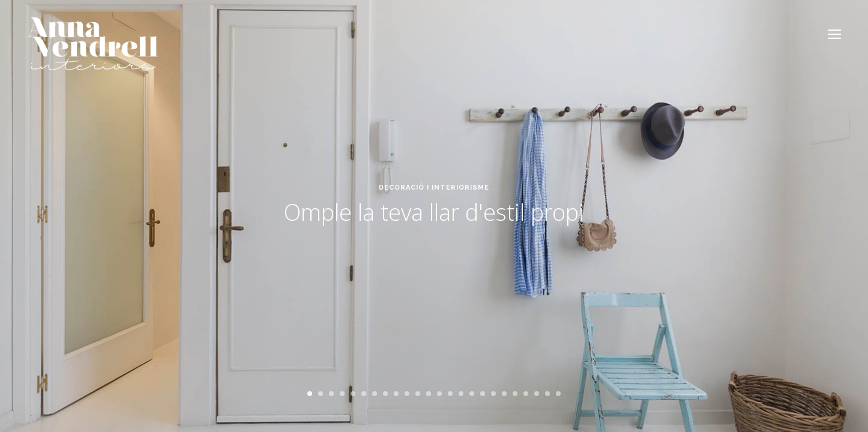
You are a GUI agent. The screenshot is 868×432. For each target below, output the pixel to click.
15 (461, 394)
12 (429, 394)
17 (483, 394)
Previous (28, 237)
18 (493, 394)
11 (418, 394)
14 (450, 394)
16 (472, 394)
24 (558, 394)
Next (847, 237)
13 (439, 394)
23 (547, 394)
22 (537, 394)
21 (526, 394)
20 (515, 394)
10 (407, 394)
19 (504, 394)
